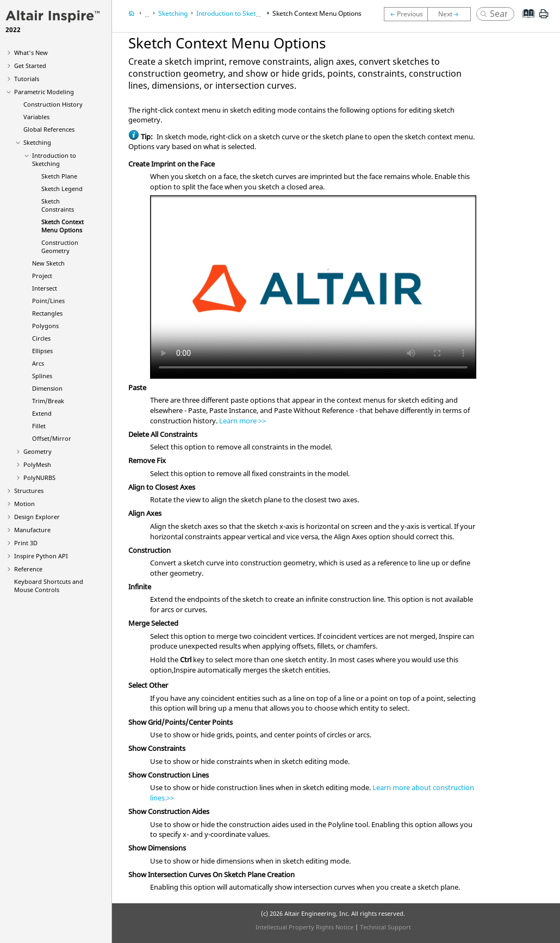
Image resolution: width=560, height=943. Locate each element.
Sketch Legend (62, 189)
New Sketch (48, 263)
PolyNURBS (39, 477)
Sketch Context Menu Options (63, 226)
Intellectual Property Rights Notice (304, 927)
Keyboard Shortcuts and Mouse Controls (49, 585)
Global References (49, 129)
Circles (41, 338)
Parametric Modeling (44, 92)
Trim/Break (48, 401)
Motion (24, 504)
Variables (36, 117)
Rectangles (47, 313)
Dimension (47, 388)
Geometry (38, 451)
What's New (31, 53)
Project (42, 276)
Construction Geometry (60, 246)
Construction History (53, 104)
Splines (42, 376)
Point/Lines (48, 301)
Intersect (45, 288)
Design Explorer (37, 517)
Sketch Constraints (58, 205)
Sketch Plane (59, 176)
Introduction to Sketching (54, 159)
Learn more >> (242, 421)
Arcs (38, 363)
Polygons (45, 326)
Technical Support (385, 927)
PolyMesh (37, 464)
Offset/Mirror (52, 438)
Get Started (30, 66)
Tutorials (27, 79)
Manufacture (32, 530)
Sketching (37, 142)
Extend (42, 413)
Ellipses (42, 351)
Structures (29, 491)
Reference (28, 569)
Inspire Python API (41, 556)
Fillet (39, 426)
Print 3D (26, 543)
